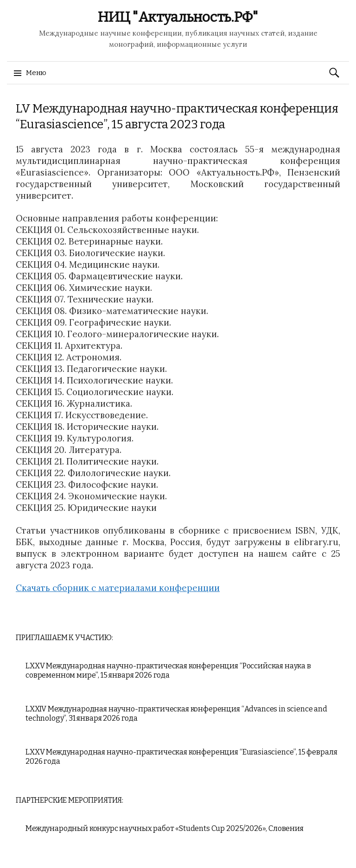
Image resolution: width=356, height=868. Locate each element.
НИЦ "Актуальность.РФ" (178, 17)
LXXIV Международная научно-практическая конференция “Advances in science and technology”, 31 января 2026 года (176, 714)
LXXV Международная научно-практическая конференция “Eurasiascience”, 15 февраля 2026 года (181, 757)
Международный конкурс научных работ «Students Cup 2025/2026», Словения (165, 828)
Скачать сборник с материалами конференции (118, 588)
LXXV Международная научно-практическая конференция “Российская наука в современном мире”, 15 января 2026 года (168, 670)
